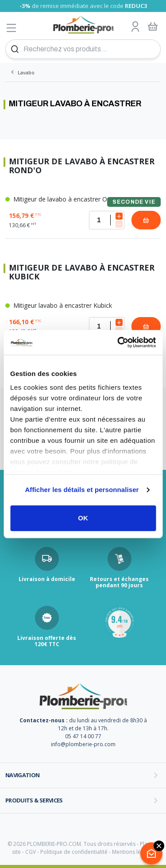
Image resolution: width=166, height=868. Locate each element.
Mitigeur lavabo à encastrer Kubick (59, 305)
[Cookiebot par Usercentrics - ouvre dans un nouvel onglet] (118, 342)
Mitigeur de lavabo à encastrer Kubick (82, 272)
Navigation (23, 775)
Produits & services (34, 800)
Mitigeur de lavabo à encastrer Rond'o (82, 166)
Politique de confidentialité (74, 852)
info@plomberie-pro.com (83, 744)
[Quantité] (107, 220)
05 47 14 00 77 (83, 736)
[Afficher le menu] (12, 28)
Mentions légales (133, 852)
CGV (31, 852)
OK (83, 518)
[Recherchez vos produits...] (83, 49)
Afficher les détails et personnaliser (82, 490)
